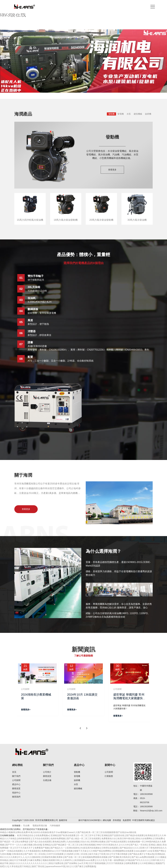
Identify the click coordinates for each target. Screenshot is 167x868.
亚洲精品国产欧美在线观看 (63, 835)
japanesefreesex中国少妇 (58, 866)
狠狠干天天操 (81, 851)
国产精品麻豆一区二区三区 (67, 845)
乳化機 (26, 826)
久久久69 (125, 845)
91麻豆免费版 (35, 860)
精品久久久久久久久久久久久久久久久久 (29, 863)
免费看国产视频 (42, 848)
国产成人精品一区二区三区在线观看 (84, 838)
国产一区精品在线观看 (12, 851)
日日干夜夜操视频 (97, 863)
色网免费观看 (132, 863)
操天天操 (94, 854)
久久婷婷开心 (67, 860)
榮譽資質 (16, 788)
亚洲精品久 (48, 845)
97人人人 (22, 857)
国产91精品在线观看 (117, 842)
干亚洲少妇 (104, 854)
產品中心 (16, 784)
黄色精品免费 (59, 842)
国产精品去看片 (137, 854)
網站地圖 (107, 820)
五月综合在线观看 (41, 838)
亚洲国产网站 (159, 851)
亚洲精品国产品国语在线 (113, 835)
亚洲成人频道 (155, 845)
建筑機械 (138, 114)
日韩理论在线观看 (110, 848)
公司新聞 (16, 780)
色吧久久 (4, 866)
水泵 (129, 114)
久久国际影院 (34, 857)
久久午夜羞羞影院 (32, 851)
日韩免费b (159, 838)
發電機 (121, 114)
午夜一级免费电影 (116, 860)
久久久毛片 (101, 860)
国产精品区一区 (8, 842)
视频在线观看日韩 (51, 860)
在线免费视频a (42, 835)
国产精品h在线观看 (135, 835)
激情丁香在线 (38, 866)
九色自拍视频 (73, 842)
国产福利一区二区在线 (35, 854)
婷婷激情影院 (25, 838)
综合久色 (85, 842)
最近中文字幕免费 (18, 860)
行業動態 (109, 776)
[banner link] (83, 61)
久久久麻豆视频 (25, 845)
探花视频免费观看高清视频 (95, 857)
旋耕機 (148, 114)
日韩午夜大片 (157, 860)
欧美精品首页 (152, 835)
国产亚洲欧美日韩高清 (120, 857)
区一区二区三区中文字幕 (89, 835)
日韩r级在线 (18, 854)
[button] (162, 64)
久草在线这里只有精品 (20, 866)
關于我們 (16, 776)
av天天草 (83, 863)
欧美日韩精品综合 (26, 835)
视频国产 (160, 863)
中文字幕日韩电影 (120, 854)
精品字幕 (4, 863)
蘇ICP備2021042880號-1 (90, 820)
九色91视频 (5, 854)
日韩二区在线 (81, 854)
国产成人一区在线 (139, 845)
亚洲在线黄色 (73, 848)
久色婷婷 (69, 854)
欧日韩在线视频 (88, 845)
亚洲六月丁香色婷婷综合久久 (153, 848)
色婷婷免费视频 (58, 838)
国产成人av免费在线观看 (143, 857)
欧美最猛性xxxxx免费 (85, 860)
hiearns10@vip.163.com (151, 811)
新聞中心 (110, 765)
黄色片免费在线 (56, 863)
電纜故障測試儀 (40, 826)
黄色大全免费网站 (145, 838)
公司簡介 (47, 772)
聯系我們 (16, 797)
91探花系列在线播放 (91, 848)
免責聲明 (127, 820)
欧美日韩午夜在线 (126, 838)
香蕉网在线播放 (98, 842)
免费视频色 (90, 866)
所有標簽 (117, 820)
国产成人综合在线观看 (41, 842)
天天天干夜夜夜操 (115, 863)
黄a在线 (38, 845)
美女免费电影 (23, 842)
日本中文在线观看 (55, 854)
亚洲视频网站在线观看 (124, 851)
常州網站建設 (149, 820)
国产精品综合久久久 (129, 848)
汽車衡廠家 (55, 826)
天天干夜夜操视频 (65, 851)
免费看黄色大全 (109, 838)
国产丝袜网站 (72, 863)
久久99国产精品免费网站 (100, 851)
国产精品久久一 (58, 848)
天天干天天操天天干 (24, 848)
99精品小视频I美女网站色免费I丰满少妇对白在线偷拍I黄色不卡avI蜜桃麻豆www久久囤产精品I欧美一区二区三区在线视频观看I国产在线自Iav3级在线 (68, 832)
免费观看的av (48, 851)
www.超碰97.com (143, 851)
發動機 (111, 114)
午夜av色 (150, 854)
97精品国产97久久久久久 (138, 860)
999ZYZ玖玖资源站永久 (108, 845)
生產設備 (47, 780)
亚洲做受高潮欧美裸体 (53, 857)
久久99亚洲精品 (147, 863)
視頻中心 (16, 793)
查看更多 (112, 170)
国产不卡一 (11, 845)
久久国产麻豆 (78, 866)
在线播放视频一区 (136, 842)
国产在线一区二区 (73, 857)
